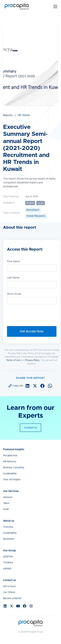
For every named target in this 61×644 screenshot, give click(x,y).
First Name (13, 261)
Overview (8, 527)
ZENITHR (8, 557)
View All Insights (12, 480)
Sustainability (10, 474)
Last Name (13, 278)
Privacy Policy (32, 360)
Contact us (30, 428)
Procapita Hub (10, 456)
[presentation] (32, 315)
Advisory (8, 497)
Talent (6, 503)
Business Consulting (14, 468)
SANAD (7, 569)
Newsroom (9, 539)
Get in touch (9, 586)
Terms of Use (13, 360)
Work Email (14, 294)
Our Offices (9, 592)
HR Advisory (10, 462)
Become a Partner (12, 598)
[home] (16, 6)
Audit (6, 509)
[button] (55, 6)
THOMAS (8, 563)
